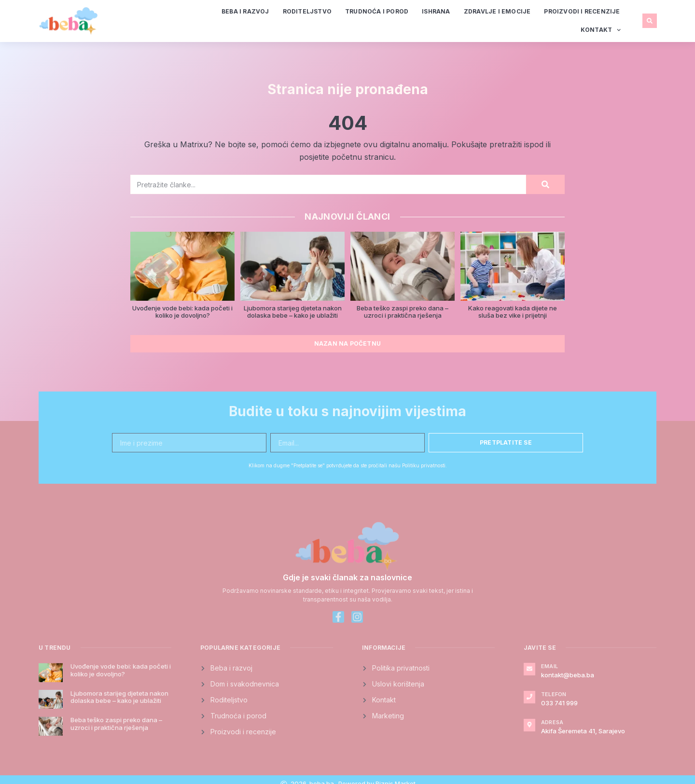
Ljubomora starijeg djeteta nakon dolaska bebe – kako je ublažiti (293, 312)
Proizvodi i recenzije (582, 11)
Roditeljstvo (307, 11)
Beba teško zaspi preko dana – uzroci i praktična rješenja (403, 312)
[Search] (545, 184)
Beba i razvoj (245, 11)
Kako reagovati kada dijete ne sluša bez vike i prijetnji (513, 312)
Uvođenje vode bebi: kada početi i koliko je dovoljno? (182, 312)
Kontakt (601, 30)
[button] (650, 21)
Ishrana (436, 11)
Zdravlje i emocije (497, 11)
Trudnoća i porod (377, 11)
